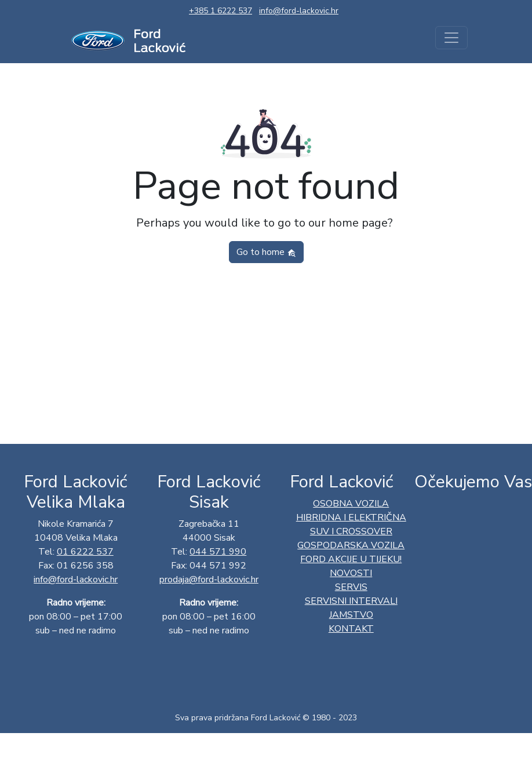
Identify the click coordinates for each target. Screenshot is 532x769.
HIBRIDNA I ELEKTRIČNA (351, 517)
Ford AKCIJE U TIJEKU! (351, 559)
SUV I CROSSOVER (351, 531)
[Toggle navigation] (451, 38)
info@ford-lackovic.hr (299, 11)
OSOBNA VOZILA (351, 504)
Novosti (351, 573)
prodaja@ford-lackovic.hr (209, 580)
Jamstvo (351, 615)
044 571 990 (218, 552)
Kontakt (351, 629)
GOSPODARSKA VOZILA (351, 545)
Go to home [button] (266, 252)
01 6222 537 (85, 552)
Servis (351, 587)
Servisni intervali (351, 601)
